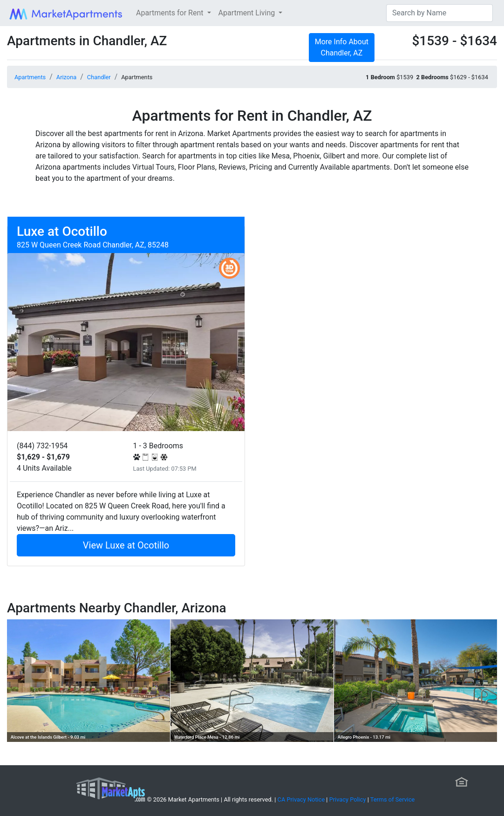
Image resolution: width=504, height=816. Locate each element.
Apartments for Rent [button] (170, 13)
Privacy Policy (348, 799)
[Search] (439, 13)
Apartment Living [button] (248, 13)
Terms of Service (393, 799)
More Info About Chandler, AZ (342, 47)
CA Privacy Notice (301, 799)
